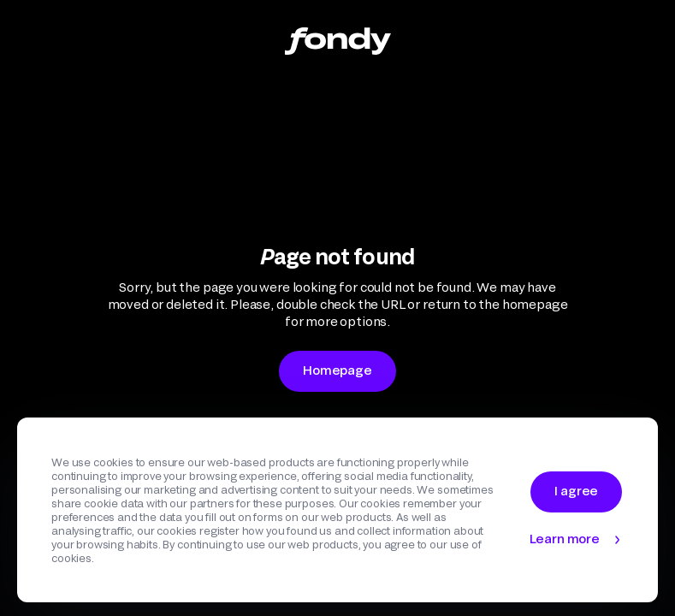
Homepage (337, 370)
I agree (576, 491)
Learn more (565, 539)
